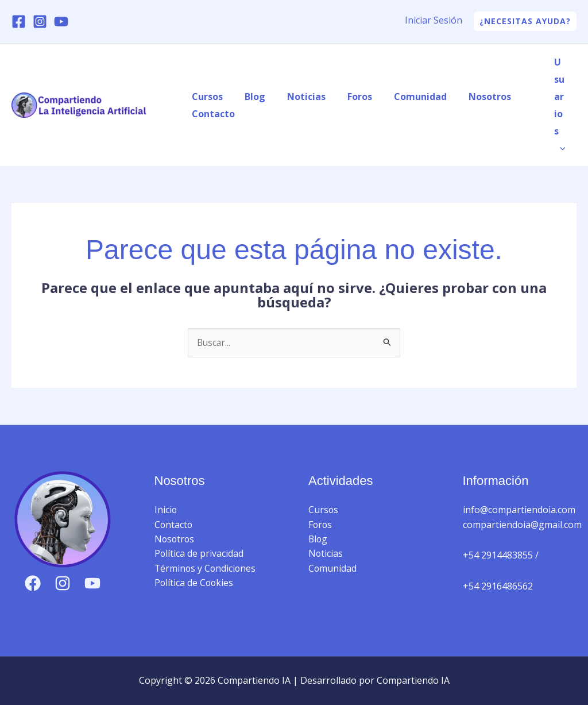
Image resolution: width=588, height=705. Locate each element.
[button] (525, 21)
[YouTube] (61, 22)
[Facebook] (19, 22)
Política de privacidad (199, 554)
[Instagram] (40, 22)
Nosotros (471, 97)
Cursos (206, 97)
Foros (348, 97)
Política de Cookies (195, 584)
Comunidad (405, 97)
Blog (250, 97)
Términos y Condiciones (206, 569)
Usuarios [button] (562, 105)
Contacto (212, 114)
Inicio (166, 510)
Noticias (298, 97)
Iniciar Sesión (434, 20)
